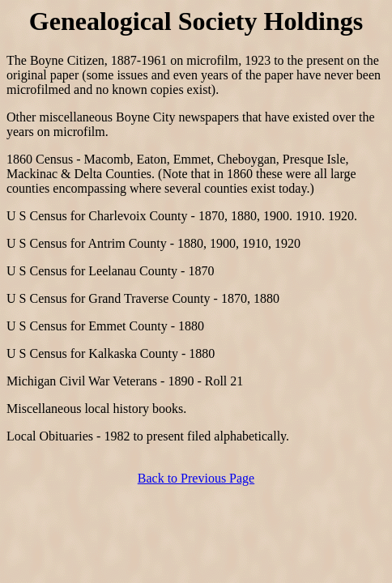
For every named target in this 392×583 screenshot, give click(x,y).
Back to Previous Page (196, 478)
